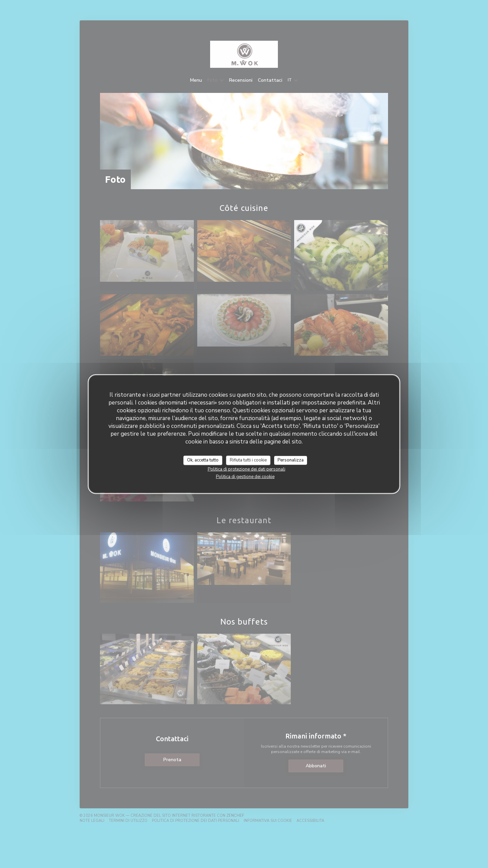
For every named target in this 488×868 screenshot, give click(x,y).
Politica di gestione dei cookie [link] (245, 476)
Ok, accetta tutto (203, 460)
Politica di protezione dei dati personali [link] (247, 469)
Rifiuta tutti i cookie (248, 460)
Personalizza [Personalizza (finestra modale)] (291, 460)
